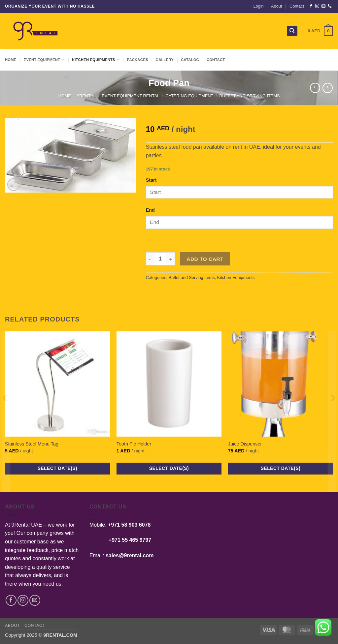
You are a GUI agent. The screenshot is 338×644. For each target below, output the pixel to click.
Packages (138, 60)
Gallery (165, 60)
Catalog (190, 60)
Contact (297, 6)
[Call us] (330, 6)
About (276, 6)
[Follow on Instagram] (317, 6)
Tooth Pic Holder (134, 444)
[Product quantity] (160, 259)
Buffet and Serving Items (250, 96)
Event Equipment (44, 60)
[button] (258, 6)
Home (11, 60)
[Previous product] (328, 88)
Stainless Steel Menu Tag (32, 444)
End (150, 210)
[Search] (292, 31)
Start (151, 180)
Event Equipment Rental (131, 96)
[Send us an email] (323, 6)
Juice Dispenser (245, 444)
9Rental (86, 96)
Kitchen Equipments (96, 60)
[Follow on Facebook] (311, 6)
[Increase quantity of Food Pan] (171, 259)
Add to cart (205, 259)
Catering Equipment (189, 96)
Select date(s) (57, 468)
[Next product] (315, 88)
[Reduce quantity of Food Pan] (150, 259)
